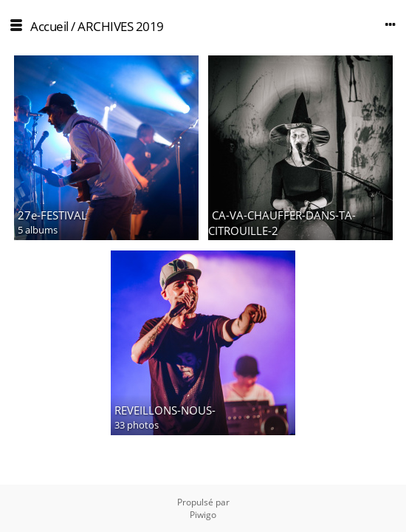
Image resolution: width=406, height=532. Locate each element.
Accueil (49, 26)
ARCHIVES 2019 (121, 26)
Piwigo (203, 515)
